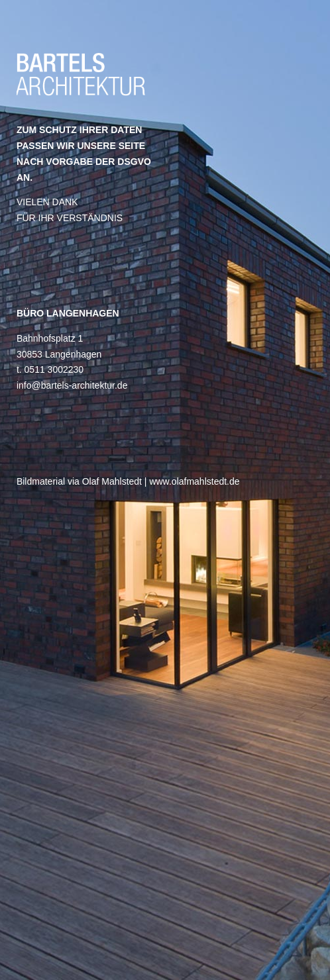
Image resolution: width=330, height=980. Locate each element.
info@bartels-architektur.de (72, 385)
